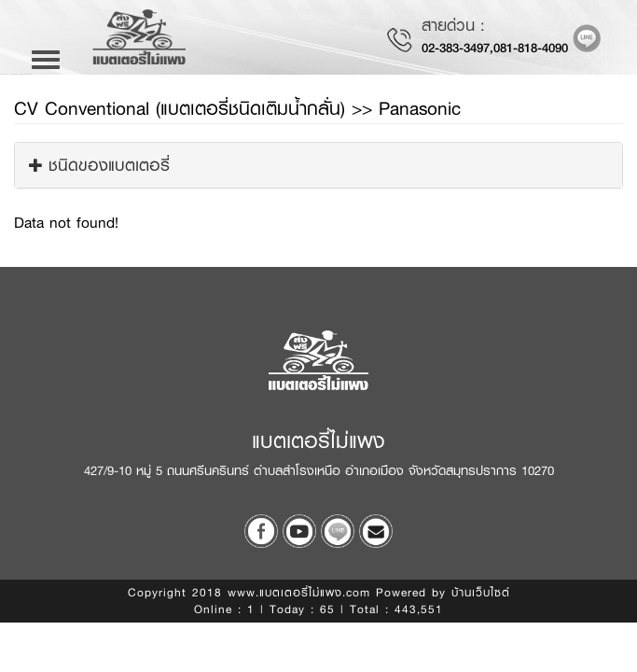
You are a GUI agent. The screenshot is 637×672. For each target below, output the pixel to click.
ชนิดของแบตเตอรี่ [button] (99, 165)
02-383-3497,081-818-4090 (495, 48)
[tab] (318, 165)
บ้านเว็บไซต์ (481, 593)
